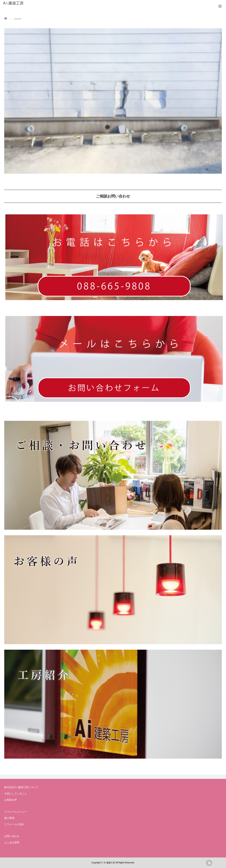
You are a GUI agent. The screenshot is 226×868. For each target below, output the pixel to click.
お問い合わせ (12, 836)
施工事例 (9, 818)
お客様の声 (11, 800)
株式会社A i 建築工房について (21, 787)
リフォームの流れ (14, 824)
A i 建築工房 (13, 3)
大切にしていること (16, 794)
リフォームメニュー (16, 812)
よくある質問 (12, 842)
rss (209, 863)
